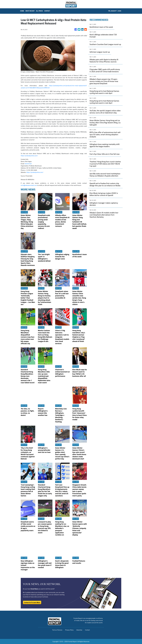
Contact (87, 630)
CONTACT (47, 11)
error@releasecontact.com (29, 185)
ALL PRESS (39, 11)
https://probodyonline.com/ (29, 156)
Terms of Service (57, 630)
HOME (22, 11)
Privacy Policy (69, 630)
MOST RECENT (30, 11)
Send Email (28, 164)
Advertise (79, 630)
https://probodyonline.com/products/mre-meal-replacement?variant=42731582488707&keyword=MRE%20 (54, 87)
